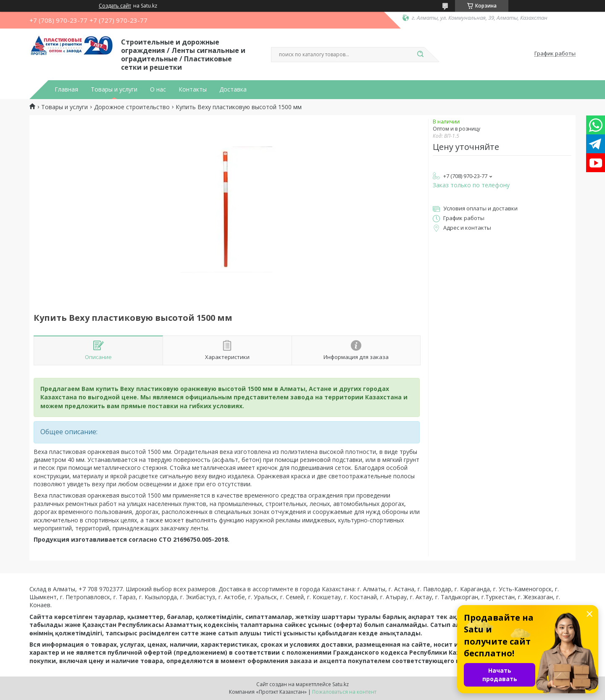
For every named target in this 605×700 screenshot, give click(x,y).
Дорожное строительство (132, 107)
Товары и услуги (114, 89)
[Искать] (420, 55)
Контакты (193, 89)
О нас (158, 89)
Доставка (233, 89)
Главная (66, 89)
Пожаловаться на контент (344, 692)
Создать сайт (115, 6)
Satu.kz (341, 684)
